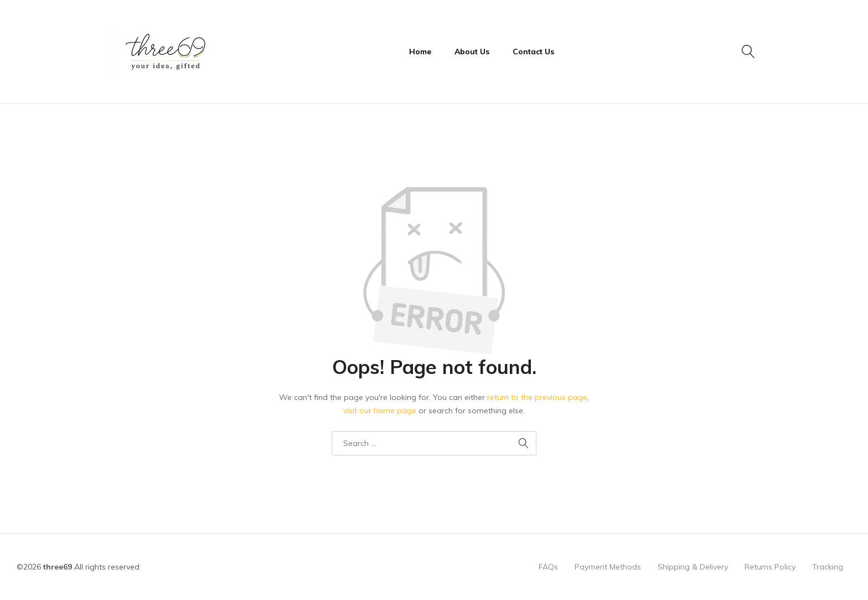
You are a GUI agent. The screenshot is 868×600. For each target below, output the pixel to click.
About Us (472, 52)
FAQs (548, 567)
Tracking (828, 567)
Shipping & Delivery (693, 567)
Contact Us (533, 52)
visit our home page (380, 411)
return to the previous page (537, 397)
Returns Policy (770, 567)
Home (420, 52)
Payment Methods (608, 567)
